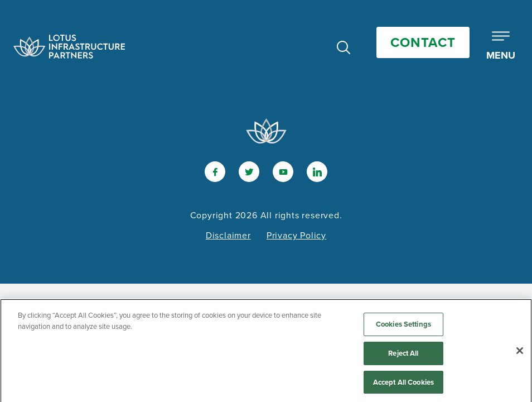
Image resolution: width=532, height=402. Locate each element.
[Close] (520, 353)
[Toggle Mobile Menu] (501, 46)
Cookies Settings (403, 326)
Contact (423, 42)
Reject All (403, 355)
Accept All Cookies (403, 384)
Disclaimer (228, 235)
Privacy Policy (296, 235)
